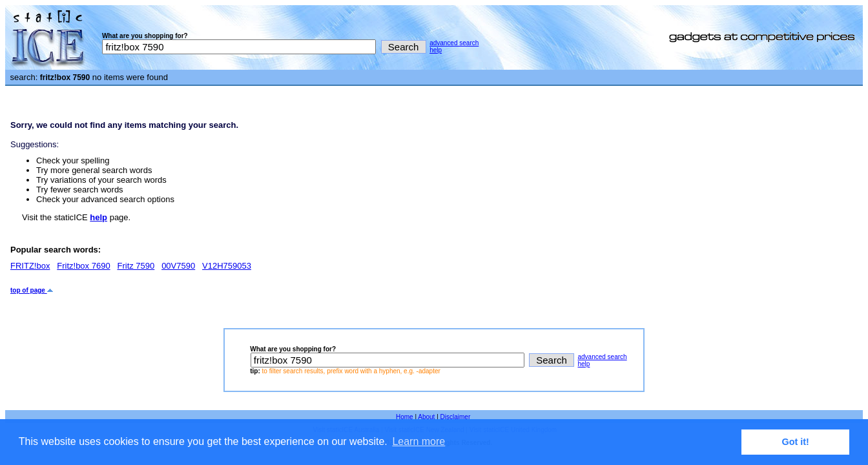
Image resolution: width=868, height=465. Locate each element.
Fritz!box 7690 (83, 266)
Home (405, 417)
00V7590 (178, 266)
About (426, 417)
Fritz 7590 (136, 266)
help (436, 50)
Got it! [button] (796, 442)
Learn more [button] (418, 441)
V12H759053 (227, 266)
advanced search (454, 43)
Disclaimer (456, 417)
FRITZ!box (30, 266)
